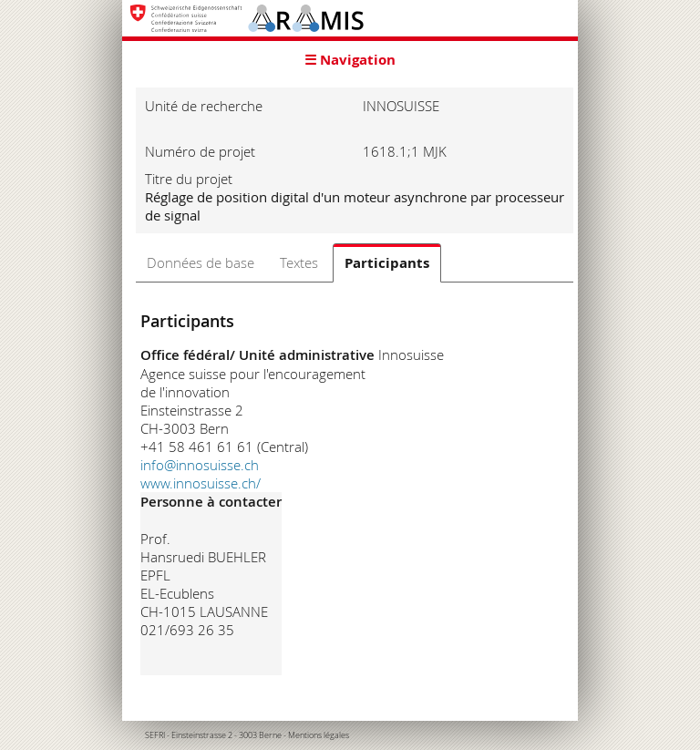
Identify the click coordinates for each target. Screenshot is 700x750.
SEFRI (155, 735)
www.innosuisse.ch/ (201, 483)
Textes (299, 262)
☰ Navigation (350, 60)
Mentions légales (319, 735)
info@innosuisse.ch (200, 465)
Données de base (201, 262)
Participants (387, 263)
